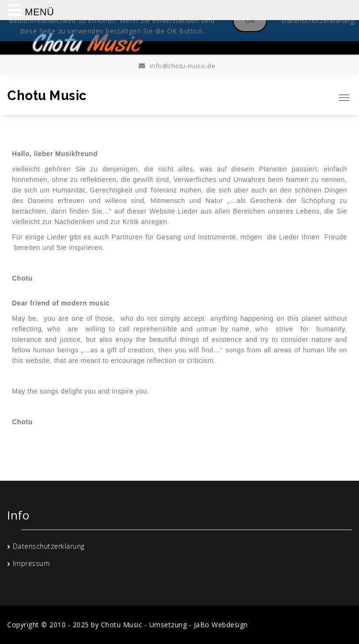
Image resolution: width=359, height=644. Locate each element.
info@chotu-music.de (177, 65)
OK (250, 20)
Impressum (32, 563)
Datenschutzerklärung (49, 546)
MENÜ (39, 12)
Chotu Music (47, 96)
